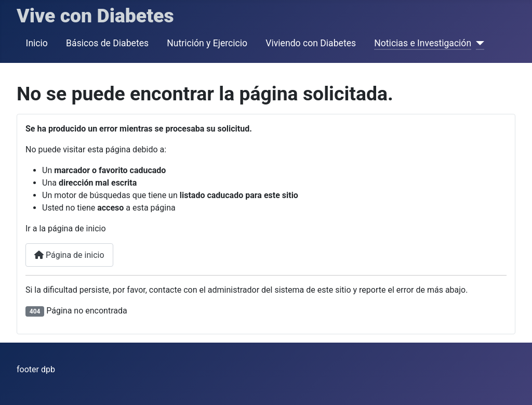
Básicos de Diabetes (107, 43)
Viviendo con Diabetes (311, 43)
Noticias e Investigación (423, 43)
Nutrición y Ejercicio (207, 43)
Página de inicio (69, 255)
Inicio (37, 43)
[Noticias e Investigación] (478, 43)
